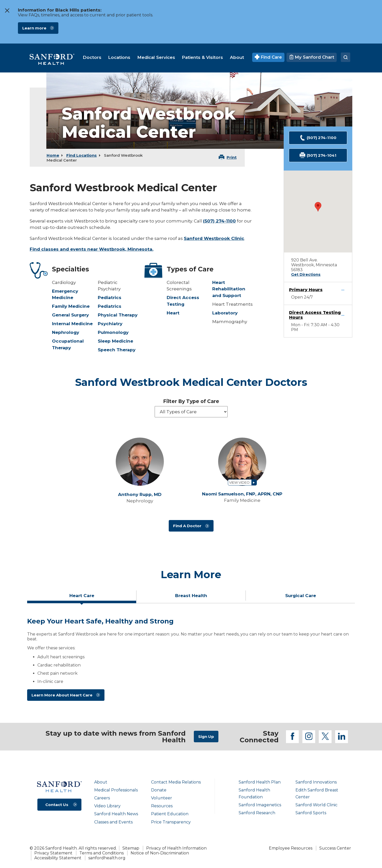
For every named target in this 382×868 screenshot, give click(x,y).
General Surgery (70, 315)
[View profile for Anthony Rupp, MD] (140, 462)
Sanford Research (257, 813)
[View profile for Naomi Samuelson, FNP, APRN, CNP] (242, 462)
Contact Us (57, 805)
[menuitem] (92, 57)
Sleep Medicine (115, 341)
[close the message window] (7, 10)
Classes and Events (113, 822)
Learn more (34, 28)
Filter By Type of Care (191, 401)
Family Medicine (71, 306)
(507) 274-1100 (219, 221)
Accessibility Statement (58, 858)
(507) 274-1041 (318, 155)
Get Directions (306, 274)
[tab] (82, 598)
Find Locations (82, 155)
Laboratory (225, 313)
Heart (173, 313)
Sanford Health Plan (260, 782)
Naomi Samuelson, (242, 494)
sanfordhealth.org (107, 858)
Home (53, 155)
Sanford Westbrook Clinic (214, 238)
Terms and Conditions (102, 853)
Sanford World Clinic (316, 805)
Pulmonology (113, 332)
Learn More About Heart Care (62, 695)
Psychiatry (110, 324)
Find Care (268, 57)
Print (232, 157)
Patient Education (170, 814)
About (101, 782)
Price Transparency (171, 822)
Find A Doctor (187, 526)
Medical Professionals (116, 790)
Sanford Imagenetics (260, 805)
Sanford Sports (311, 813)
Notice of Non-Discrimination (160, 853)
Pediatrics (110, 298)
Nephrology (66, 332)
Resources (162, 806)
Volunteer (162, 798)
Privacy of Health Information (176, 848)
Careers (102, 798)
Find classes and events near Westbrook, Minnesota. (92, 249)
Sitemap (131, 848)
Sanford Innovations (316, 782)
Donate (159, 790)
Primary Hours (306, 290)
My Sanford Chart (312, 57)
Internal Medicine (72, 324)
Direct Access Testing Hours (315, 315)
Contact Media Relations (176, 782)
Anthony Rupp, (140, 495)
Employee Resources (291, 848)
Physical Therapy (118, 315)
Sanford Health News (116, 814)
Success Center (335, 848)
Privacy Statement (53, 853)
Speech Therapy (117, 350)
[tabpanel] (191, 661)
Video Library (107, 806)
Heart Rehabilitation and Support (229, 289)
